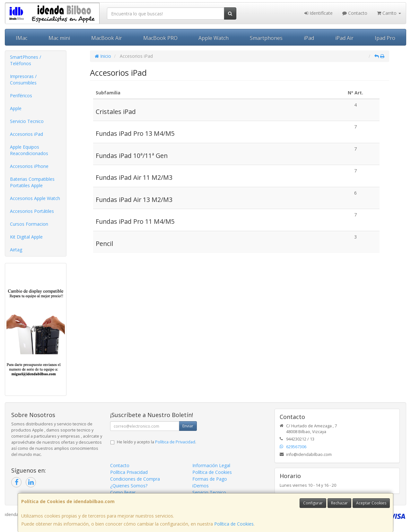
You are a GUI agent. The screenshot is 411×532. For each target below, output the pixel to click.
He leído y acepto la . (157, 442)
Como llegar (123, 492)
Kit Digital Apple (26, 237)
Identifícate (319, 13)
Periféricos (21, 96)
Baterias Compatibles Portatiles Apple (32, 182)
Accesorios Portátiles (32, 211)
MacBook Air (107, 38)
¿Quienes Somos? (129, 486)
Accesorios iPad (26, 134)
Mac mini (59, 38)
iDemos (201, 486)
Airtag (16, 250)
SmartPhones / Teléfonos (26, 60)
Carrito (389, 13)
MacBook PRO (160, 38)
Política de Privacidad (175, 442)
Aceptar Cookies (371, 503)
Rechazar (339, 503)
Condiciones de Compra (135, 479)
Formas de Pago (210, 479)
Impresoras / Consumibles (23, 79)
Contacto (355, 13)
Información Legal (211, 465)
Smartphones (266, 38)
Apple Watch (214, 38)
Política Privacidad (129, 472)
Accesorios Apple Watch (35, 198)
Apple (16, 108)
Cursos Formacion (29, 224)
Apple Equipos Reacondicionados (29, 150)
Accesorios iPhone (29, 166)
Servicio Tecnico (27, 121)
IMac (22, 38)
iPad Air (344, 38)
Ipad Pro (385, 38)
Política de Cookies (234, 524)
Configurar (313, 503)
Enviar (188, 426)
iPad (309, 38)
